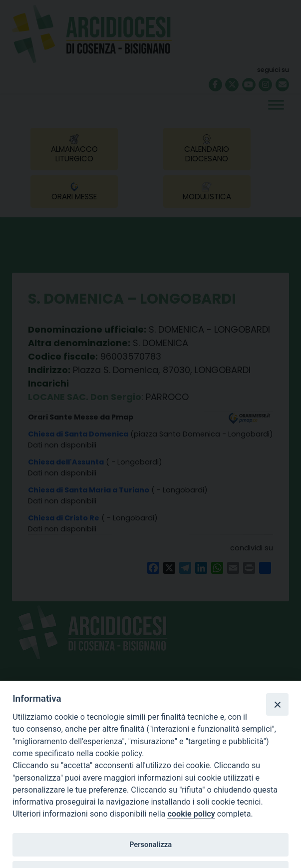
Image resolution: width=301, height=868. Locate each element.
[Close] (277, 704)
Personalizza (150, 845)
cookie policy (191, 814)
